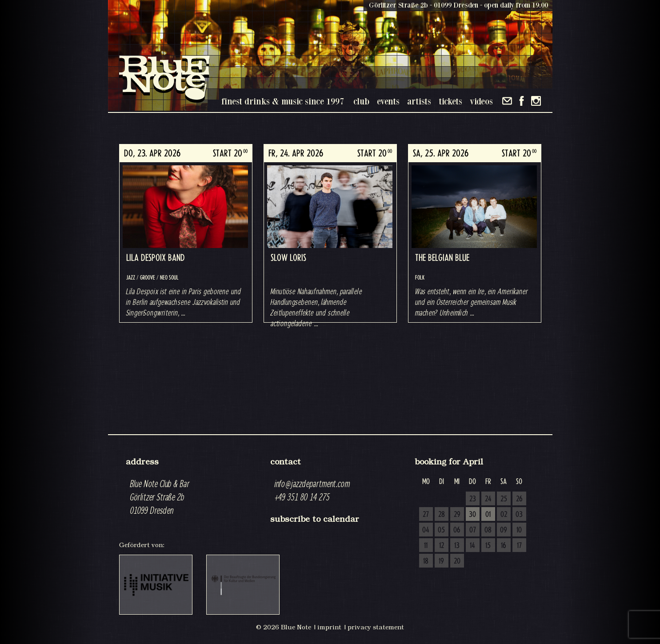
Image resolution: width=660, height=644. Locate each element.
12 (442, 546)
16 (504, 546)
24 (488, 499)
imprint (329, 627)
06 (457, 530)
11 (426, 546)
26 (519, 499)
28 (442, 515)
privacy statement (376, 627)
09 (504, 530)
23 (473, 499)
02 (504, 515)
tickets (450, 101)
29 (457, 515)
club (361, 101)
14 (472, 546)
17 (519, 546)
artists (419, 101)
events (388, 101)
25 (504, 499)
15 (488, 546)
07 (473, 530)
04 (426, 530)
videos (481, 101)
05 (441, 530)
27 (426, 515)
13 (457, 546)
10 (519, 530)
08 (488, 530)
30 (472, 515)
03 (519, 515)
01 (488, 515)
